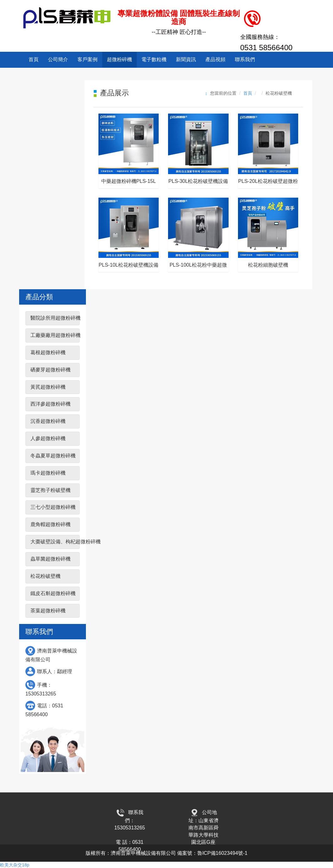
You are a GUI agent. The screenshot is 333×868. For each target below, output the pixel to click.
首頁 (34, 59)
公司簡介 (58, 59)
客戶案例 (87, 59)
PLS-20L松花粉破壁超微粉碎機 (268, 183)
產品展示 (114, 93)
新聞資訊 (186, 59)
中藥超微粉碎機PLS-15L (129, 181)
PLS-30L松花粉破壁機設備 (198, 181)
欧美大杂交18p (15, 865)
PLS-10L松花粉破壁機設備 (129, 265)
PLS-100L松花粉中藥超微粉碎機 (198, 267)
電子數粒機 (154, 59)
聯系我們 (245, 59)
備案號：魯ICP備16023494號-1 (212, 853)
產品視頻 (215, 59)
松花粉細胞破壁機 (268, 265)
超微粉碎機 (119, 59)
